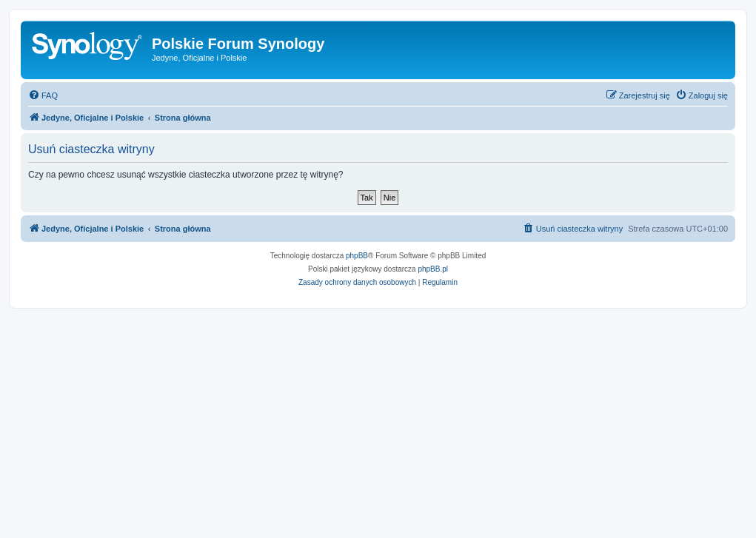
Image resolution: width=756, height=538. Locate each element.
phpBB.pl (433, 269)
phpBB (357, 256)
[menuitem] (43, 95)
